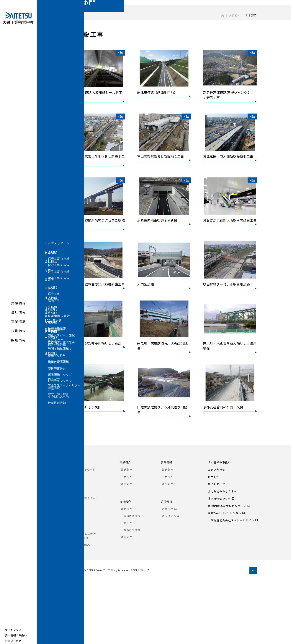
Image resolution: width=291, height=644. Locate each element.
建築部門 (127, 547)
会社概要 (78, 547)
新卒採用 (168, 572)
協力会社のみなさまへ (222, 555)
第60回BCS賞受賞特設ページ (227, 569)
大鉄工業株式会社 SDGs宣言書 (84, 599)
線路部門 (127, 533)
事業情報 (19, 322)
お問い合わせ (15, 641)
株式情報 (78, 583)
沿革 (75, 555)
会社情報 (19, 313)
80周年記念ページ (87, 562)
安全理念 (78, 540)
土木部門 (127, 540)
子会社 (77, 576)
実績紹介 (19, 303)
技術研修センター (219, 562)
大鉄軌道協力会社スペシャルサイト (231, 584)
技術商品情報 (132, 579)
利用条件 (214, 540)
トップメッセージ (84, 533)
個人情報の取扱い (18, 636)
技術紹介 (19, 331)
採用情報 (19, 340)
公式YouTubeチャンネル (224, 576)
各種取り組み (81, 609)
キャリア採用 (171, 579)
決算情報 (78, 591)
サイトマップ (15, 630)
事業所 (77, 569)
